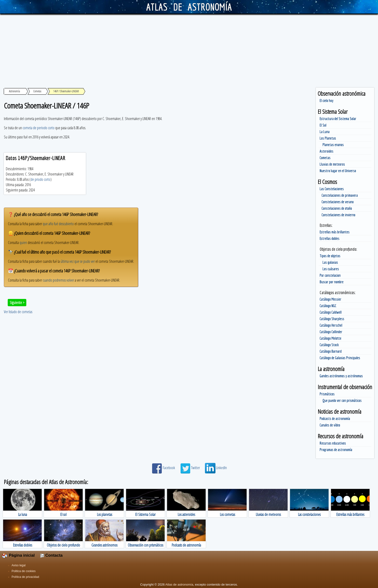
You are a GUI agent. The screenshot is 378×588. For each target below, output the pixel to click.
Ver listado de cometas (18, 312)
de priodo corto (40, 179)
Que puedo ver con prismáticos (342, 400)
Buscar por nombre (332, 282)
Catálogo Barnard (331, 351)
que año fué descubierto (58, 224)
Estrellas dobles (330, 238)
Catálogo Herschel (331, 325)
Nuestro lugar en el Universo (338, 171)
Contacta (51, 555)
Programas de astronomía (336, 450)
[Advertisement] (189, 50)
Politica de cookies (24, 571)
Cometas (325, 158)
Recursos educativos (333, 443)
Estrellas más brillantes (335, 232)
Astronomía (14, 91)
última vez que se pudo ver (78, 261)
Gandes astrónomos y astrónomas (341, 376)
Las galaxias (330, 262)
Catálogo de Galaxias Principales (340, 358)
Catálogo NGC (328, 306)
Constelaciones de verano (338, 202)
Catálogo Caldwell (331, 312)
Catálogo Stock (329, 345)
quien (23, 243)
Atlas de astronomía (179, 585)
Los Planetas (328, 138)
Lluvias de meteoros (332, 164)
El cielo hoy (327, 101)
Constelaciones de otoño (337, 208)
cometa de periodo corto (39, 128)
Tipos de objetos (330, 256)
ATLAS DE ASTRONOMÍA (189, 7)
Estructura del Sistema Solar (338, 119)
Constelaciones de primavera (340, 195)
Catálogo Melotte (331, 338)
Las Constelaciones (332, 189)
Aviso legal (19, 565)
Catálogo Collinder (331, 332)
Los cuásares (331, 269)
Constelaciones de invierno (338, 215)
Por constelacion (330, 275)
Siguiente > (17, 303)
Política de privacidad (25, 577)
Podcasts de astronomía (335, 419)
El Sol (323, 125)
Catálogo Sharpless (332, 319)
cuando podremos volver (58, 280)
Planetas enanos (333, 145)
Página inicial (18, 555)
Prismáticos (327, 394)
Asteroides (327, 151)
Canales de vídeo (330, 425)
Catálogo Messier (331, 299)
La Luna (325, 132)
